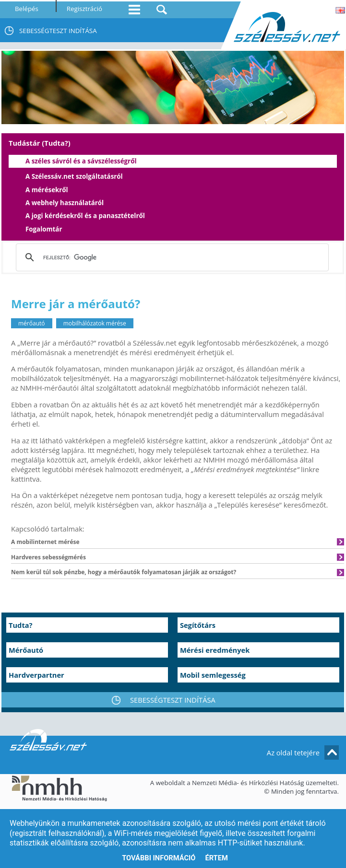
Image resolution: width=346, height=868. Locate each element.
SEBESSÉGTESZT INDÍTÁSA (58, 31)
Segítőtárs (198, 625)
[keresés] (171, 257)
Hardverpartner (36, 675)
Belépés (27, 9)
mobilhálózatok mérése (95, 323)
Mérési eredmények (215, 650)
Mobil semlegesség (213, 675)
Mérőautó (26, 650)
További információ (159, 858)
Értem (216, 858)
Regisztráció (84, 9)
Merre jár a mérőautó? (76, 304)
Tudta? (21, 625)
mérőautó (32, 323)
